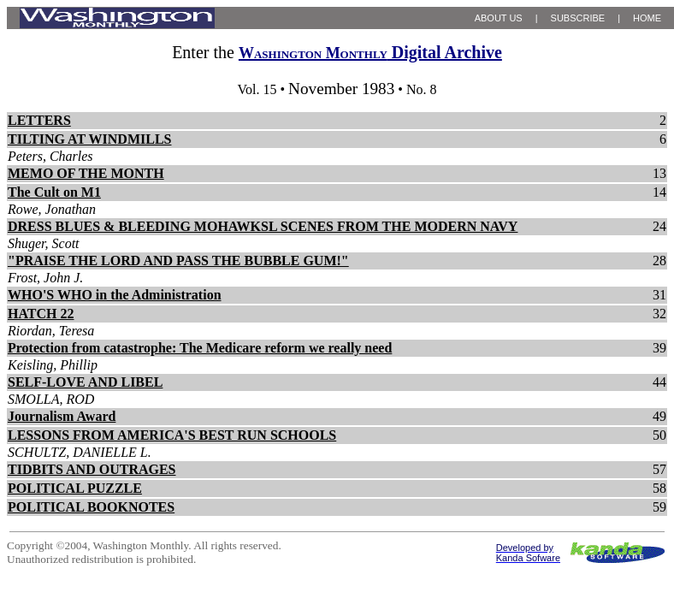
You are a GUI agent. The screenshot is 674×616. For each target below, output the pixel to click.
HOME (647, 18)
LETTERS (39, 120)
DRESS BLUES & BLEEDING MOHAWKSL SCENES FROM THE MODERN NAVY (263, 226)
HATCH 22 (41, 314)
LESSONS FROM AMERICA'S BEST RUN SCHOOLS (172, 435)
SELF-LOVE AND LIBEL (85, 382)
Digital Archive (370, 52)
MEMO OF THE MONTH (86, 173)
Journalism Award (62, 416)
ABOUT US (499, 18)
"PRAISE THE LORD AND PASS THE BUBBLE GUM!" (178, 261)
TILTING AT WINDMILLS (89, 139)
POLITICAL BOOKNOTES (91, 507)
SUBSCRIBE (578, 18)
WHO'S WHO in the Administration (115, 295)
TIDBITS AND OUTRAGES (92, 469)
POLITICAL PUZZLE (75, 488)
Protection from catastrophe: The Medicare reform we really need (200, 348)
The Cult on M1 (54, 192)
